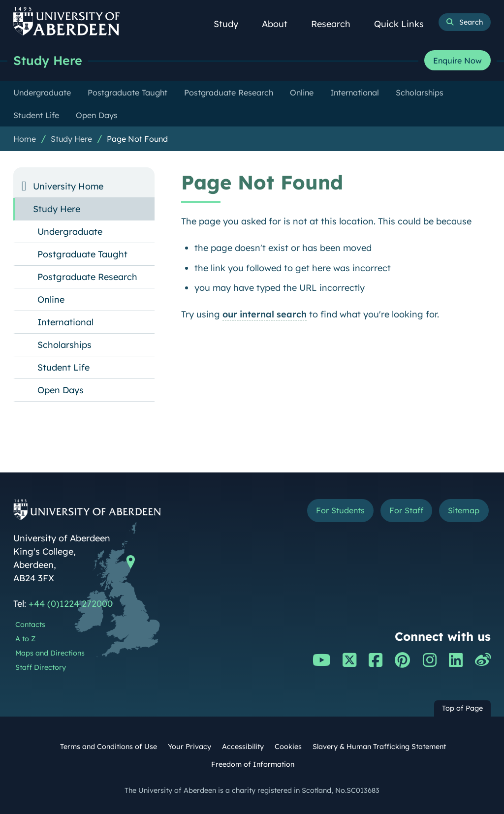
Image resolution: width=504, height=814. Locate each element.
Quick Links (404, 24)
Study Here (48, 60)
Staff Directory (41, 667)
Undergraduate (70, 232)
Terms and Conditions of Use (109, 747)
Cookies (288, 747)
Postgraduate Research (87, 277)
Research (336, 24)
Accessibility (243, 747)
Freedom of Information (253, 764)
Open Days (61, 390)
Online (51, 299)
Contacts (30, 625)
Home (25, 139)
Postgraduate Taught (82, 254)
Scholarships (64, 345)
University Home (68, 186)
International (65, 322)
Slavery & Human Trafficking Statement (379, 747)
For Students (340, 510)
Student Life (63, 367)
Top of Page (462, 708)
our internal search (265, 314)
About (280, 24)
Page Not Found (137, 139)
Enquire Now (457, 61)
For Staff (406, 510)
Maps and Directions (50, 653)
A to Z (25, 639)
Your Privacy (189, 747)
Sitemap (464, 510)
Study (231, 24)
